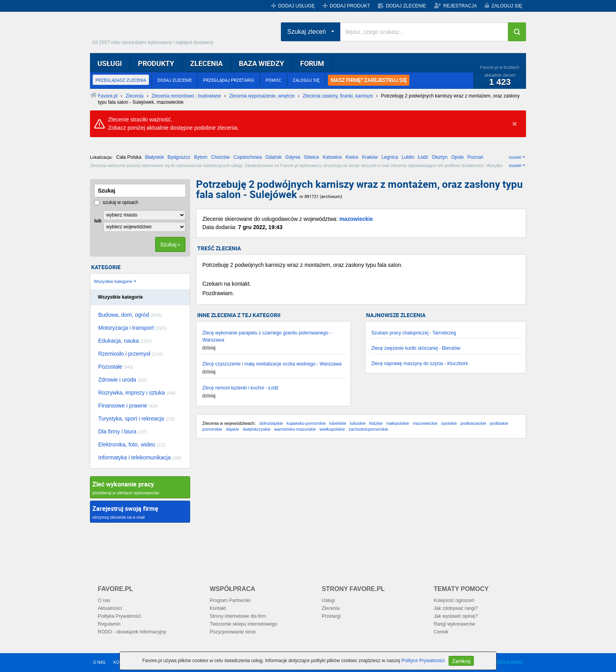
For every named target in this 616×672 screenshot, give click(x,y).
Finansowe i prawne (128, 406)
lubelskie (338, 423)
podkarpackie (473, 423)
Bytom (201, 157)
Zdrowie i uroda (123, 380)
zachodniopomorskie (368, 429)
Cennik (441, 632)
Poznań (476, 157)
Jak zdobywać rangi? (456, 608)
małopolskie (398, 423)
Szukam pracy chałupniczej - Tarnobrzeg (414, 333)
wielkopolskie (332, 429)
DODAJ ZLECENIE (406, 6)
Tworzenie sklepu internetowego (243, 624)
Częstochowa (247, 157)
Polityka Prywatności (119, 616)
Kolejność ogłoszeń (454, 600)
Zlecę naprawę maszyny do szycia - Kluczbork (420, 364)
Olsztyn (440, 157)
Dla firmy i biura (123, 431)
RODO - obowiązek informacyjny (132, 632)
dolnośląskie (271, 423)
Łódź (423, 157)
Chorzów (220, 157)
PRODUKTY (156, 63)
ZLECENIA (206, 63)
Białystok (154, 157)
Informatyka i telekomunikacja (140, 457)
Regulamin (109, 624)
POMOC (273, 80)
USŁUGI (110, 63)
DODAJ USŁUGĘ (296, 6)
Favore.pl (155, 29)
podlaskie (499, 423)
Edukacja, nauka (125, 341)
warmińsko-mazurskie (295, 429)
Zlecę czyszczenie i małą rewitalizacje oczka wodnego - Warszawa (272, 364)
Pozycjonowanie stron (233, 632)
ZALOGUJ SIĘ (507, 6)
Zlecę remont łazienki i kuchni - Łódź (240, 388)
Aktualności (110, 608)
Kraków (370, 157)
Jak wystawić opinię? (456, 616)
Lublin (408, 157)
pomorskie (212, 429)
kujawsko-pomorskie (306, 423)
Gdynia (293, 157)
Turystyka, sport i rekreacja (137, 419)
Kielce (352, 157)
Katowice (333, 157)
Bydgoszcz (179, 157)
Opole (457, 157)
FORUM (312, 63)
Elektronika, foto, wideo (132, 444)
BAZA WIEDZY (261, 63)
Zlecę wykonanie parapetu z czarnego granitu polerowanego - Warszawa (267, 336)
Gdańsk (273, 157)
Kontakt (218, 608)
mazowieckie (356, 219)
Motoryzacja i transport (132, 328)
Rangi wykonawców (454, 624)
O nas (104, 600)
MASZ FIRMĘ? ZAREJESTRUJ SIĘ (369, 80)
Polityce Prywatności (423, 661)
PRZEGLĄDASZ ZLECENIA (121, 80)
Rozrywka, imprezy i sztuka (137, 393)
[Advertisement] (361, 507)
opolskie (449, 423)
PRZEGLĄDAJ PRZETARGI (229, 80)
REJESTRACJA (460, 6)
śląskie (233, 429)
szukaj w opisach (116, 202)
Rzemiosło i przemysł (131, 354)
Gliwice (311, 157)
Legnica (390, 157)
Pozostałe (116, 367)
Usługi (328, 600)
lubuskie (357, 423)
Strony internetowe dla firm (238, 616)
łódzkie (376, 423)
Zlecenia (331, 608)
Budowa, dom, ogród (130, 315)
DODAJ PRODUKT (350, 6)
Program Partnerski (230, 600)
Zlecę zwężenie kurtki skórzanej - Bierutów (416, 348)
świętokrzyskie (257, 429)
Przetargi (331, 616)
